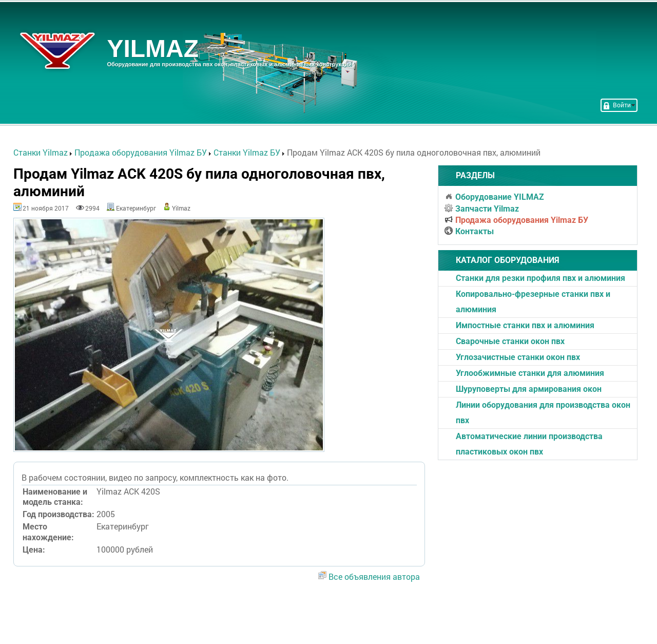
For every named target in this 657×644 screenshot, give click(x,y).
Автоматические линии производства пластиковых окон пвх (529, 444)
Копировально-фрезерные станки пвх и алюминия (533, 302)
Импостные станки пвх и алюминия (525, 325)
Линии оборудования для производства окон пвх (543, 413)
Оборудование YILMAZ (494, 197)
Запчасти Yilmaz (482, 209)
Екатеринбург (136, 208)
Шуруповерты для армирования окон (529, 389)
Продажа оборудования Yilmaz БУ (516, 220)
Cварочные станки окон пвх (510, 341)
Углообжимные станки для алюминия (530, 373)
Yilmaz (181, 208)
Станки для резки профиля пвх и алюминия (540, 278)
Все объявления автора (374, 576)
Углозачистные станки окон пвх (518, 357)
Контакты (469, 231)
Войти (619, 105)
